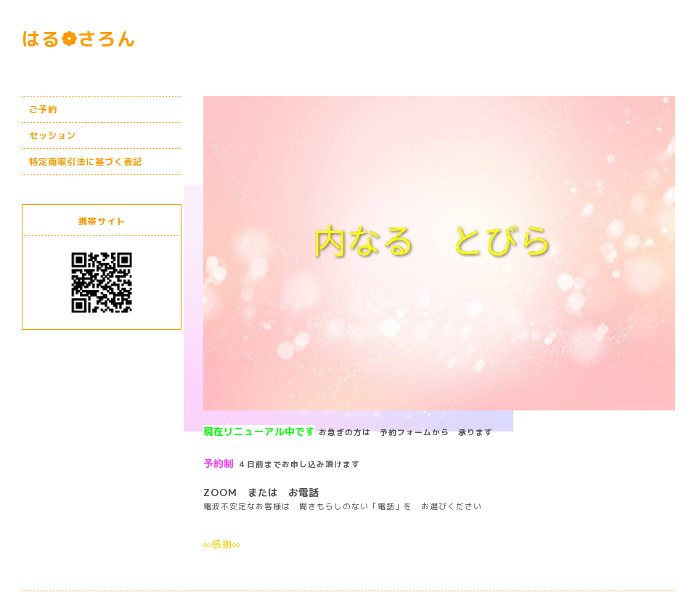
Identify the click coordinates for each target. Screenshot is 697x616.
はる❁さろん (79, 39)
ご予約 (43, 109)
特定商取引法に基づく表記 (86, 162)
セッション (53, 135)
